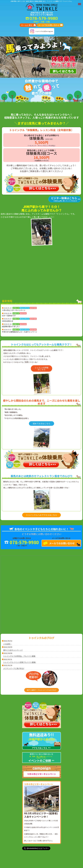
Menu (80, 3)
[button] (33, 75)
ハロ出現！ (7, 644)
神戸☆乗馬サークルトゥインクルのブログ (42, 690)
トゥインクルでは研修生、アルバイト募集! (19, 656)
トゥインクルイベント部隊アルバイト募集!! (20, 662)
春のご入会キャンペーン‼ (13, 650)
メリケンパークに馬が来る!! (14, 668)
